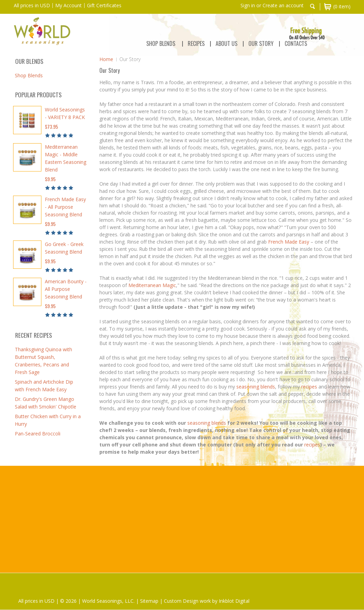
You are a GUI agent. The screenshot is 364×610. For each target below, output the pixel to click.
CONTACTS (296, 43)
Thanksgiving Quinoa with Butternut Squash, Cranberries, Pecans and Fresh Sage (43, 361)
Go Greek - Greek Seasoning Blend (64, 248)
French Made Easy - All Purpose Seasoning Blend (65, 207)
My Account (68, 5)
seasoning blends (256, 387)
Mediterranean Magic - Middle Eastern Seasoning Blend (66, 158)
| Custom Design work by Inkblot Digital (205, 601)
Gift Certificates (104, 5)
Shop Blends (161, 43)
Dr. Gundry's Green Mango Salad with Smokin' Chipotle (46, 403)
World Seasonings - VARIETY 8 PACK (65, 113)
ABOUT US (227, 43)
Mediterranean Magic (152, 285)
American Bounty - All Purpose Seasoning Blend (66, 289)
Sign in (248, 5)
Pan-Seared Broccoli (38, 434)
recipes (309, 387)
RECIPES (196, 43)
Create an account (283, 5)
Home (106, 59)
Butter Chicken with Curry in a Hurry (48, 420)
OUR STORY (261, 43)
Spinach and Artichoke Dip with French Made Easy (44, 386)
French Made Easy (289, 242)
